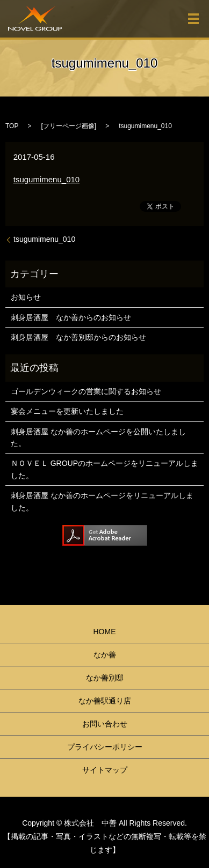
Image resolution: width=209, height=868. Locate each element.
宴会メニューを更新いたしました (67, 411)
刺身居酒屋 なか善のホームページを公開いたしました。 (98, 437)
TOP (12, 126)
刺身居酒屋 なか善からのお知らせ (71, 317)
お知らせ (26, 297)
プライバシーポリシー (105, 747)
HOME (105, 632)
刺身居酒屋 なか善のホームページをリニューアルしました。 (102, 501)
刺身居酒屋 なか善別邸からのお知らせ (78, 337)
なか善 (105, 655)
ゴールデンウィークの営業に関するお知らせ (86, 391)
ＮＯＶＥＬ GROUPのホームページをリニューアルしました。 (104, 469)
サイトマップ (105, 770)
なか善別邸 (105, 678)
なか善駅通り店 (105, 701)
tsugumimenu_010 (46, 179)
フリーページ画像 (69, 126)
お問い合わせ (105, 724)
